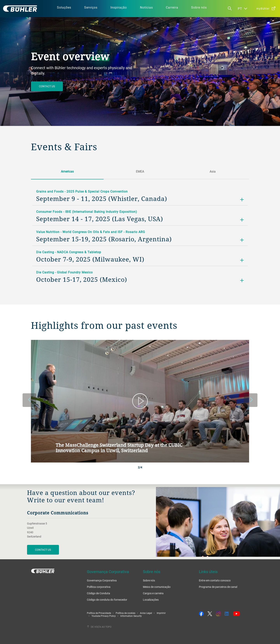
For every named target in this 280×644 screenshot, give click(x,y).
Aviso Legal (146, 613)
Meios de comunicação (157, 587)
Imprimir (161, 613)
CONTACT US (43, 550)
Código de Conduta (98, 593)
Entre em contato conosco (215, 580)
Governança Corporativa (102, 580)
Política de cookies (126, 613)
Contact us (47, 86)
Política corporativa (99, 587)
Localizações (151, 600)
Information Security (131, 616)
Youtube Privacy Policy (104, 616)
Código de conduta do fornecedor (107, 600)
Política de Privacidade (99, 613)
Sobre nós (149, 580)
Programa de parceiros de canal (218, 587)
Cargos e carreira (153, 593)
